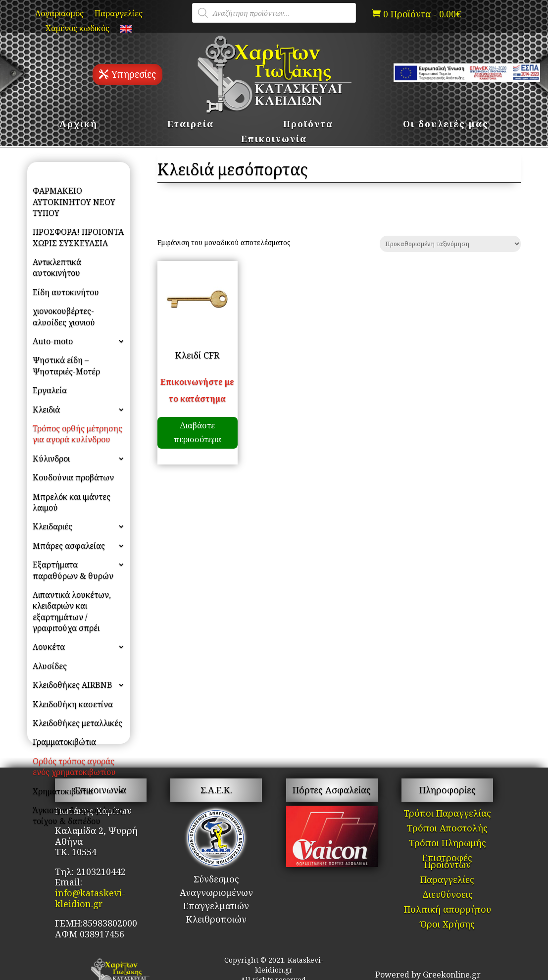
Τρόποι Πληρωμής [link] (448, 844)
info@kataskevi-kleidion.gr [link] (90, 898)
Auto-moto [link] (53, 341)
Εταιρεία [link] (191, 125)
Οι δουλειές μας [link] (446, 125)
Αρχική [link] (78, 125)
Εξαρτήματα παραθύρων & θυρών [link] (73, 570)
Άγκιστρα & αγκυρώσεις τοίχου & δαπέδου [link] (77, 816)
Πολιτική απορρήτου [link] (448, 910)
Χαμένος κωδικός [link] (77, 29)
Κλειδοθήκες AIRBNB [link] (73, 685)
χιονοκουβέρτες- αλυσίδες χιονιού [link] (64, 316)
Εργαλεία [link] (50, 390)
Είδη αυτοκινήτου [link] (66, 292)
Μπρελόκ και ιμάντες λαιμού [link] (72, 502)
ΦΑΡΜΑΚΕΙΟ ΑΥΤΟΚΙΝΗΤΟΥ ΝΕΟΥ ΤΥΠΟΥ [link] (74, 202)
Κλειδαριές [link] (52, 526)
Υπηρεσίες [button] (134, 74)
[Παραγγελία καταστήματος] (450, 244)
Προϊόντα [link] (308, 125)
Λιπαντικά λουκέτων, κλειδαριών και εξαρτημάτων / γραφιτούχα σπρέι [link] (72, 611)
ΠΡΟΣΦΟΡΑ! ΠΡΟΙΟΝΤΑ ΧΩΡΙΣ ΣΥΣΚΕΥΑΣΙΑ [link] (78, 237)
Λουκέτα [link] (49, 647)
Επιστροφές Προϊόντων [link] (447, 862)
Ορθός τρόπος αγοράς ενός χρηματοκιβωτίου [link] (74, 767)
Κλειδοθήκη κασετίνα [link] (73, 704)
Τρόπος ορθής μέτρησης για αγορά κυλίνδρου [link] (77, 434)
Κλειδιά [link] (46, 410)
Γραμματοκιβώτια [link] (64, 742)
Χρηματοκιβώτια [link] (63, 791)
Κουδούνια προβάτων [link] (73, 477)
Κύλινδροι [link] (51, 459)
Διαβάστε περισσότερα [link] (198, 432)
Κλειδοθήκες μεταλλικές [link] (77, 723)
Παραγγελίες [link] (119, 14)
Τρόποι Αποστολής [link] (447, 829)
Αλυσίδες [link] (50, 666)
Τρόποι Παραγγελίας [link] (447, 814)
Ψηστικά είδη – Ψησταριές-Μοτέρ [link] (66, 365)
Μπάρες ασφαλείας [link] (69, 546)
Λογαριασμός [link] (59, 14)
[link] (126, 31)
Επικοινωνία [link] (274, 140)
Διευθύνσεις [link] (448, 896)
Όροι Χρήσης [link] (448, 925)
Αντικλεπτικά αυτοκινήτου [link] (57, 267)
